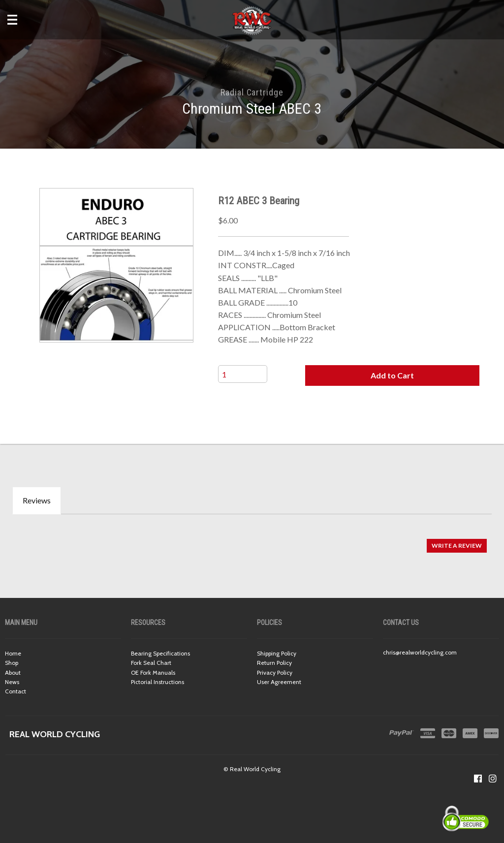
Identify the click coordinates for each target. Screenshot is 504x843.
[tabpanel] (252, 541)
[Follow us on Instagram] (493, 779)
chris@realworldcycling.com (420, 652)
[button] (392, 375)
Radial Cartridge (252, 92)
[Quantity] (243, 374)
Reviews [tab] (37, 500)
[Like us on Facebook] (478, 779)
